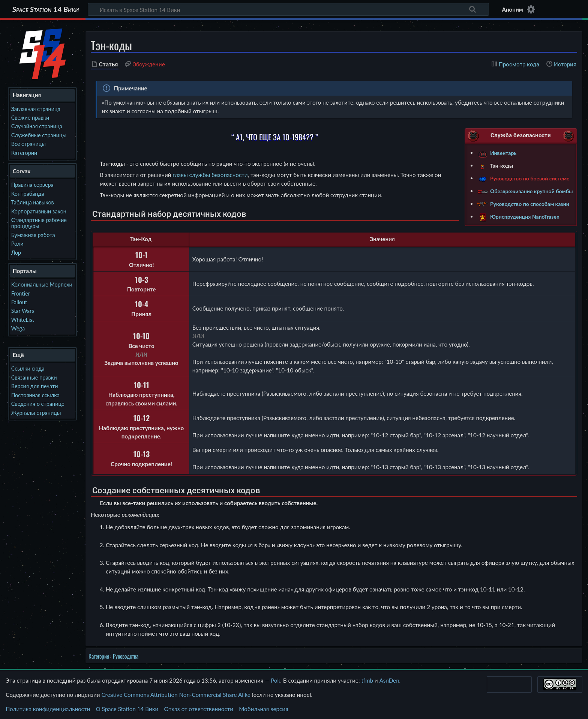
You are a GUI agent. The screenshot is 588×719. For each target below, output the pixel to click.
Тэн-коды (502, 165)
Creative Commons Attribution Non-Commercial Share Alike (176, 695)
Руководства (126, 656)
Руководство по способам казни (530, 203)
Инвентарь (503, 152)
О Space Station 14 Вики (127, 709)
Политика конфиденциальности (48, 709)
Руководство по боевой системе (530, 178)
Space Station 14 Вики (46, 9)
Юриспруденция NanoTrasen (525, 216)
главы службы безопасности (210, 175)
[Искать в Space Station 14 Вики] (288, 9)
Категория (99, 656)
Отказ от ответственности (199, 709)
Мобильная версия (263, 709)
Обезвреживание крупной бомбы (531, 191)
